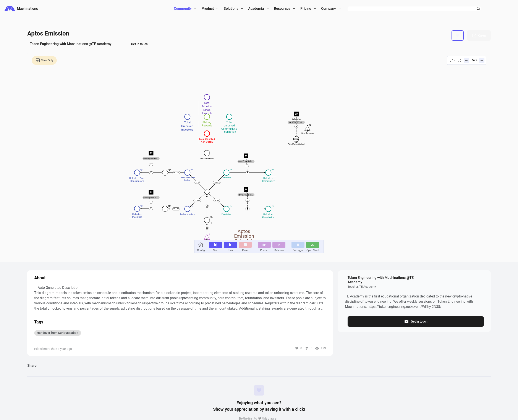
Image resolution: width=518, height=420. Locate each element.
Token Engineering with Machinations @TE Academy (71, 44)
